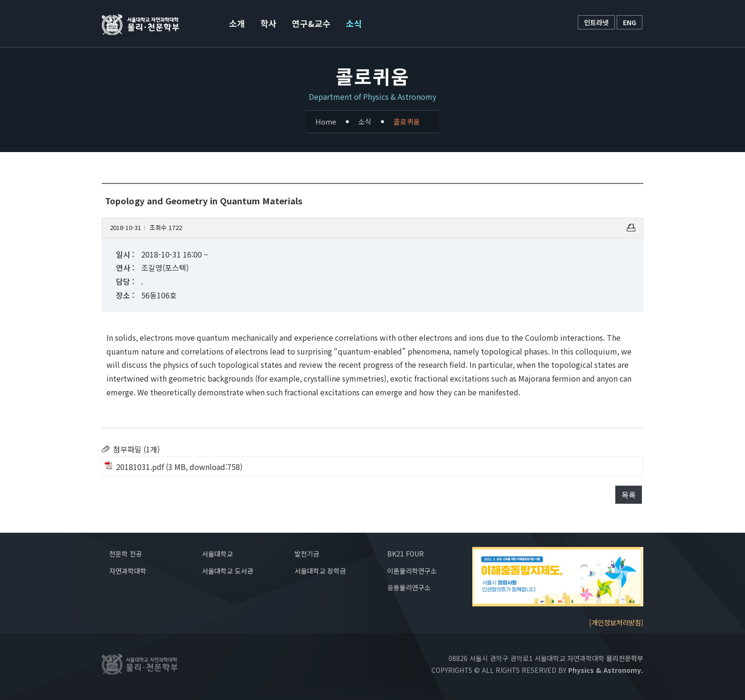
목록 (629, 495)
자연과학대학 (128, 571)
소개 (237, 23)
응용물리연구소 (409, 587)
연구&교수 (311, 23)
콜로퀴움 (407, 121)
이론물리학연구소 (412, 571)
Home (326, 121)
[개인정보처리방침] (616, 622)
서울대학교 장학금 (320, 571)
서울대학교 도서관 (228, 571)
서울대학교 (217, 554)
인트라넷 (596, 22)
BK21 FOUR (406, 554)
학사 (268, 23)
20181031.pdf (140, 467)
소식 (354, 23)
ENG (630, 22)
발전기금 (307, 554)
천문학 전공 (126, 554)
